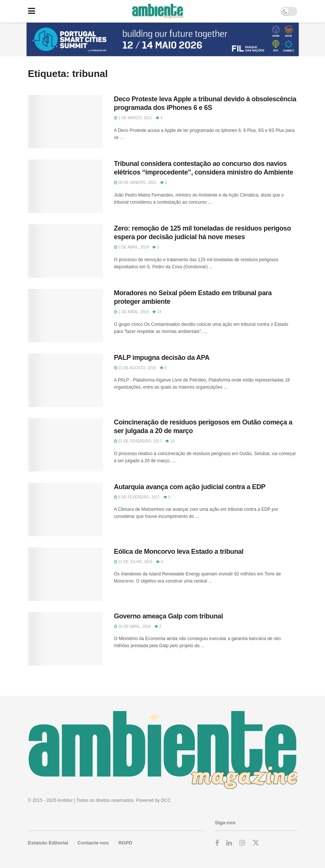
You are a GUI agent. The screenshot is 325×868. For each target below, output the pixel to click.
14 (157, 312)
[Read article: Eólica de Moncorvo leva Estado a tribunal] (65, 574)
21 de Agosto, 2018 (135, 368)
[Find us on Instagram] (242, 843)
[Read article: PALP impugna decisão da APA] (65, 380)
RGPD (125, 843)
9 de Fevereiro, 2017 (137, 497)
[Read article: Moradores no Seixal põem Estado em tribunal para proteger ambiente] (65, 316)
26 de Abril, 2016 (133, 626)
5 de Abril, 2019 (131, 247)
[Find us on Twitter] (256, 843)
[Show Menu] (32, 11)
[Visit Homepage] (158, 11)
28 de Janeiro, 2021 (135, 183)
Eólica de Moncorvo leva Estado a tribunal (179, 552)
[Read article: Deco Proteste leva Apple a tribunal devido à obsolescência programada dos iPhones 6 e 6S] (65, 122)
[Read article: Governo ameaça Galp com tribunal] (65, 639)
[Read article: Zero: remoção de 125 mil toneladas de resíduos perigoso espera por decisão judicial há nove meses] (65, 251)
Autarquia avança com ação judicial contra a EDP (190, 487)
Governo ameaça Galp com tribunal (169, 616)
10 (170, 441)
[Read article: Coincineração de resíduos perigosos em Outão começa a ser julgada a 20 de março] (65, 445)
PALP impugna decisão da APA (162, 358)
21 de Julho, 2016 (133, 562)
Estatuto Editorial (48, 843)
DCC (166, 800)
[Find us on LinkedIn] (229, 843)
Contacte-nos (93, 843)
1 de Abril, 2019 (131, 312)
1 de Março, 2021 (133, 118)
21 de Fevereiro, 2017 (138, 441)
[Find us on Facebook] (217, 843)
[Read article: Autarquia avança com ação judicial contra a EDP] (65, 509)
